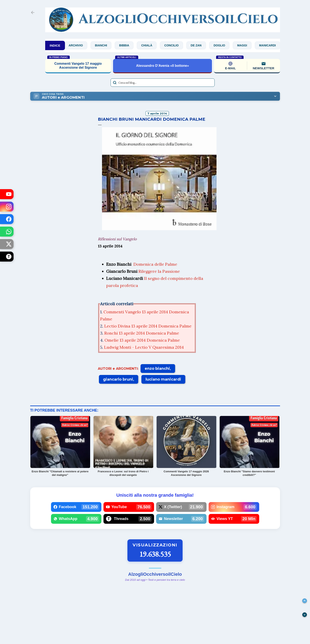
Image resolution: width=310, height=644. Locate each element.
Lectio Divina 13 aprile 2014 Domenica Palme (148, 326)
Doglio (222, 45)
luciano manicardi (163, 379)
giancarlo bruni (118, 379)
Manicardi (270, 45)
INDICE (55, 45)
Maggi (245, 45)
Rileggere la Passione (159, 271)
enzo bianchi (157, 369)
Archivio (79, 45)
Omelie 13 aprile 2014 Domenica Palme (143, 340)
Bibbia (127, 45)
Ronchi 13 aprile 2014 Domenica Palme (142, 333)
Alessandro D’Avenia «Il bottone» (163, 66)
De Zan (199, 45)
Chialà (150, 45)
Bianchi (104, 45)
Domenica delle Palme (155, 264)
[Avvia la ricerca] (115, 83)
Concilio (174, 45)
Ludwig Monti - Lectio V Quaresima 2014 (144, 347)
